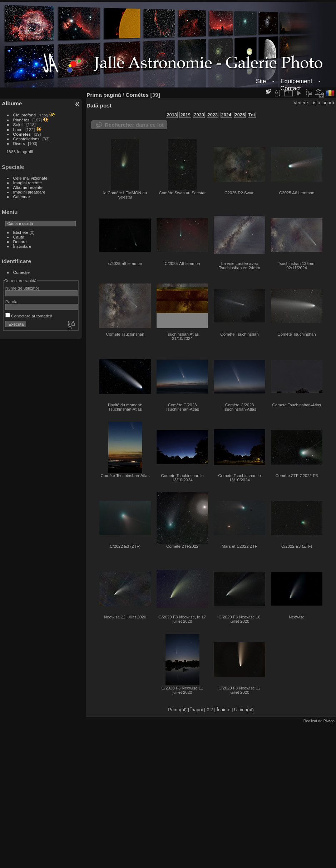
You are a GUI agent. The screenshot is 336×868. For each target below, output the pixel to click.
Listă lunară (322, 103)
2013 (172, 115)
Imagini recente (28, 183)
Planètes (21, 120)
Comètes (22, 134)
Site (261, 81)
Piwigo (329, 721)
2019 (185, 115)
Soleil (18, 124)
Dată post (99, 106)
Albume (12, 103)
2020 (199, 115)
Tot (252, 115)
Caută (19, 237)
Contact (290, 88)
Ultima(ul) (244, 710)
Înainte (223, 710)
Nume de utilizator (22, 288)
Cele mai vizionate (30, 178)
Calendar (22, 197)
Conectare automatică (29, 316)
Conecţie (21, 272)
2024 (226, 115)
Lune (18, 129)
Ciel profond (24, 115)
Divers (19, 143)
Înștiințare (22, 246)
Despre (20, 242)
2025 (240, 115)
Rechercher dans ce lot (134, 125)
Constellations (26, 139)
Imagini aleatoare (29, 192)
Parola (11, 302)
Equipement (297, 81)
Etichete (21, 232)
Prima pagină (104, 95)
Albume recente (28, 187)
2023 (213, 115)
